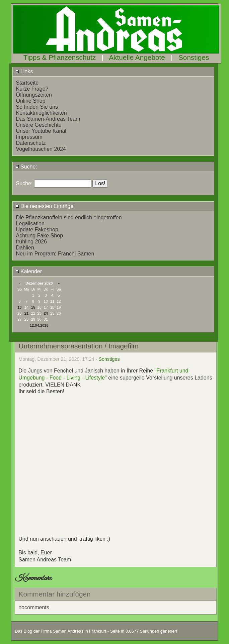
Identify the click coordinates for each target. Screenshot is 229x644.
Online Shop (31, 101)
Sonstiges (194, 57)
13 (19, 307)
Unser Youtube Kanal (41, 131)
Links (24, 71)
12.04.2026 (39, 325)
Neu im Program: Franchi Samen (55, 254)
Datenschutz (31, 143)
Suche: (26, 167)
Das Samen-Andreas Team (48, 119)
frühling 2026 (32, 242)
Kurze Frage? (32, 89)
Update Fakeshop (37, 230)
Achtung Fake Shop (40, 236)
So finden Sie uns (37, 107)
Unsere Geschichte (39, 125)
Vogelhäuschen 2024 (41, 149)
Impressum (29, 137)
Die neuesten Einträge (45, 206)
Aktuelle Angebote (137, 57)
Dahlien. (26, 248)
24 (46, 313)
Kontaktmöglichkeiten (42, 113)
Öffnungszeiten (34, 95)
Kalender (29, 271)
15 (33, 307)
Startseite (27, 83)
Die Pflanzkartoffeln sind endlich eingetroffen (69, 218)
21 (26, 313)
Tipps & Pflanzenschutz (60, 57)
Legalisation (30, 224)
